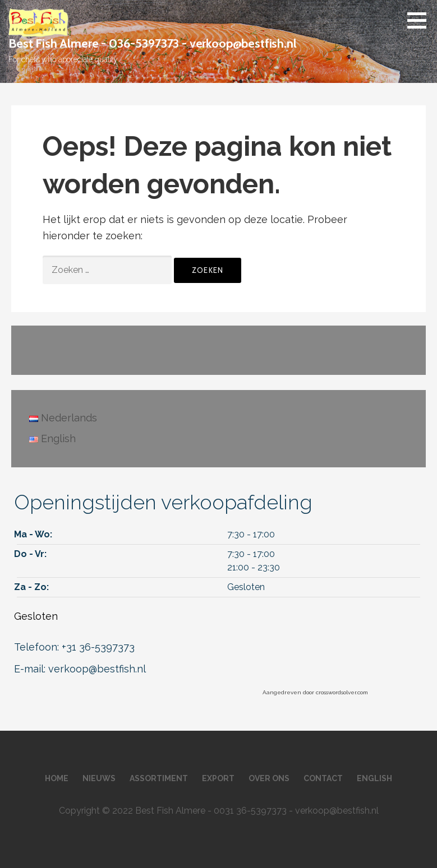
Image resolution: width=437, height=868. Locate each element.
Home (57, 778)
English (374, 778)
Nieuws (99, 778)
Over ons (269, 778)
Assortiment (159, 778)
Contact (323, 778)
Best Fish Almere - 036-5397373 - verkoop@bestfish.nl (153, 43)
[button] (421, 20)
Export (218, 778)
